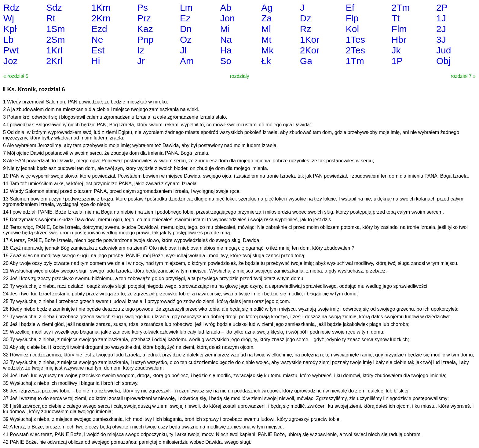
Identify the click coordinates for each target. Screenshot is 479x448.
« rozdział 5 (16, 76)
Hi (96, 61)
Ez (185, 18)
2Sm (56, 40)
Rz (306, 29)
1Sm (56, 29)
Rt (51, 18)
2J (441, 29)
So (226, 61)
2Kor (310, 50)
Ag (267, 7)
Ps (143, 7)
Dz (306, 18)
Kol (352, 29)
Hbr (399, 40)
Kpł (10, 29)
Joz (11, 61)
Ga (306, 61)
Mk (267, 50)
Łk (266, 61)
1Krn (101, 7)
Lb (8, 40)
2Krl (54, 61)
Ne (97, 40)
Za (267, 18)
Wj (9, 18)
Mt (266, 40)
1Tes (355, 40)
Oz (186, 40)
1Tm (355, 61)
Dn (186, 29)
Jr (141, 61)
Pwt (11, 50)
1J (441, 18)
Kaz (145, 29)
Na (226, 40)
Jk (396, 50)
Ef (350, 7)
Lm (186, 7)
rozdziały (239, 76)
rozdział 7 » (463, 76)
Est (98, 50)
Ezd (99, 29)
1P (397, 61)
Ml (266, 29)
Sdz (54, 7)
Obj (443, 61)
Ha (226, 50)
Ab (226, 7)
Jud (444, 50)
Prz (144, 18)
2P (442, 7)
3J (441, 40)
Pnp (145, 40)
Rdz (11, 7)
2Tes (355, 50)
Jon (227, 18)
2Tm (401, 7)
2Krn (101, 18)
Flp (352, 18)
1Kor (310, 40)
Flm (399, 29)
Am (187, 61)
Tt (396, 18)
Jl (183, 50)
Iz (141, 50)
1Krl (54, 50)
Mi (225, 29)
